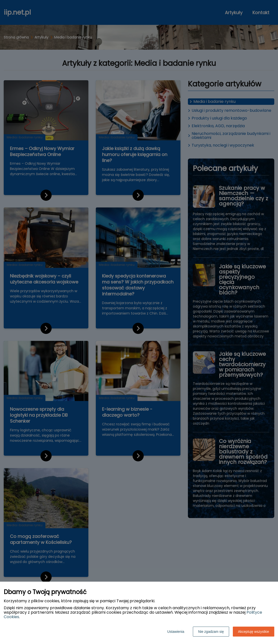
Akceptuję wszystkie (254, 632)
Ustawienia (176, 632)
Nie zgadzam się (211, 632)
